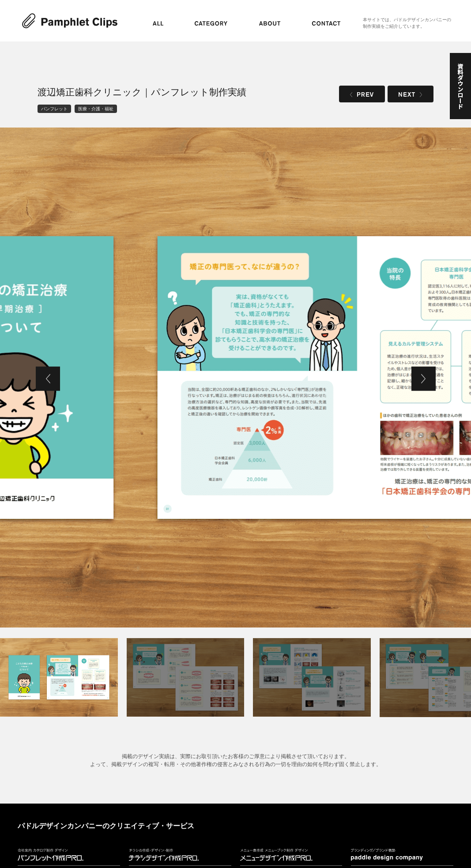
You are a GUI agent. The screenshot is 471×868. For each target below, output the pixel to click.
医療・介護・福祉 (96, 109)
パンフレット (54, 109)
